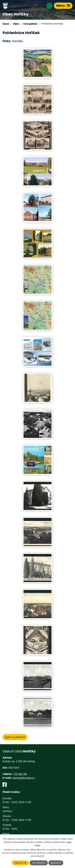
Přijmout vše (20, 863)
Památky (18, 41)
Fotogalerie (30, 24)
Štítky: (7, 41)
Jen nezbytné (39, 863)
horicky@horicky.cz (23, 778)
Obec (16, 24)
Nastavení (56, 863)
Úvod (6, 24)
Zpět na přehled (15, 737)
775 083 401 (20, 774)
